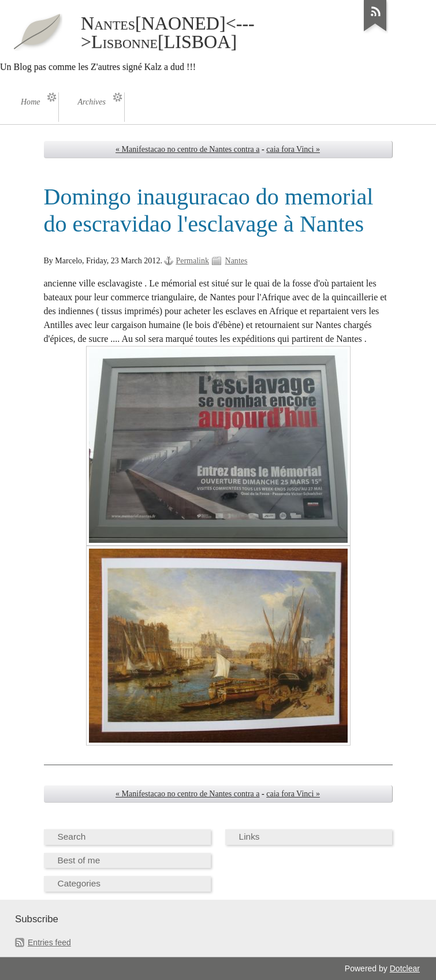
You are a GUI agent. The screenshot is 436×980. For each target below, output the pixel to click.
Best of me (79, 860)
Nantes (236, 261)
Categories (79, 883)
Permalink (192, 261)
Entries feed (49, 942)
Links (249, 836)
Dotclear (405, 968)
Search (72, 836)
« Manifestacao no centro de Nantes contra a (187, 149)
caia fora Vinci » (293, 149)
